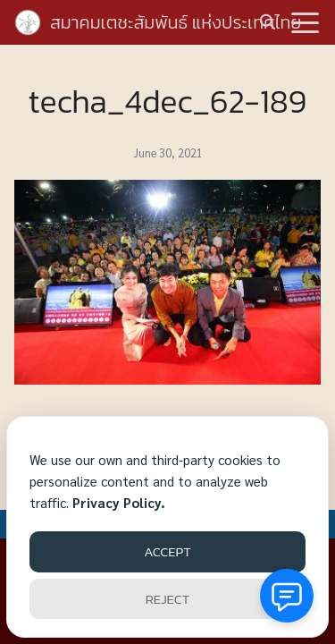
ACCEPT (167, 551)
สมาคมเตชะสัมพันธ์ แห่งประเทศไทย (176, 22)
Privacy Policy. (119, 502)
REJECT (167, 599)
